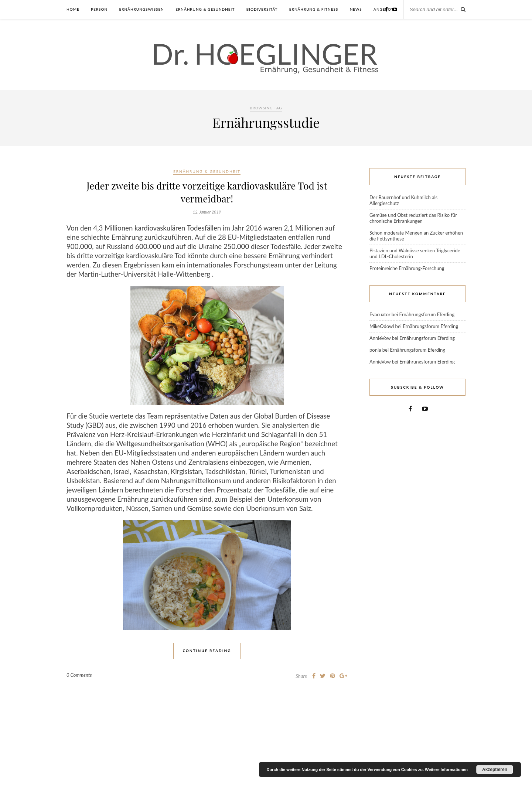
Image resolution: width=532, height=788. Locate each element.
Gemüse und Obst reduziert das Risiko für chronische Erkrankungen (413, 218)
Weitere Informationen (446, 770)
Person (99, 9)
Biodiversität (262, 9)
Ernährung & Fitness (314, 9)
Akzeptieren (495, 770)
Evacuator (380, 314)
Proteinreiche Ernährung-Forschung (407, 268)
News (356, 9)
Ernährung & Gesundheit (205, 9)
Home (73, 9)
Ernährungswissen (141, 9)
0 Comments (79, 675)
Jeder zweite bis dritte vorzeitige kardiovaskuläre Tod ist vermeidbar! (207, 192)
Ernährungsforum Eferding (427, 314)
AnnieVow (380, 338)
